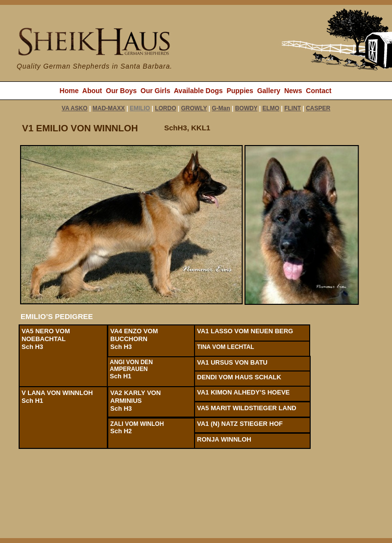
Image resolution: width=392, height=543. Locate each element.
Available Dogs (198, 91)
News (293, 91)
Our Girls (156, 91)
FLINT (293, 108)
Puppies (240, 91)
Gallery (269, 91)
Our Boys (121, 91)
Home (69, 91)
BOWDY (246, 108)
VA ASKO (75, 108)
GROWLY (194, 108)
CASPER (318, 108)
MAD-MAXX (109, 108)
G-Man (221, 108)
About (92, 91)
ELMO (271, 108)
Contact (318, 91)
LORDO (165, 108)
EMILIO (140, 108)
